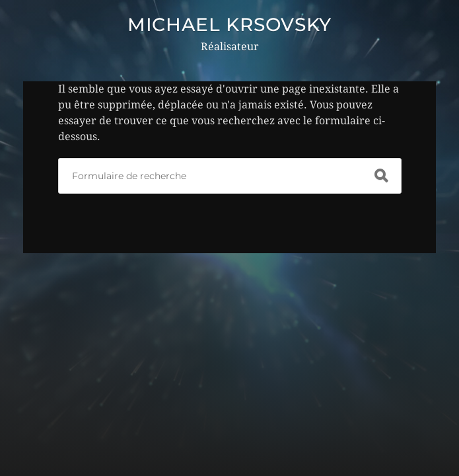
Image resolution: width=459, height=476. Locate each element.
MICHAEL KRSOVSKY (229, 24)
